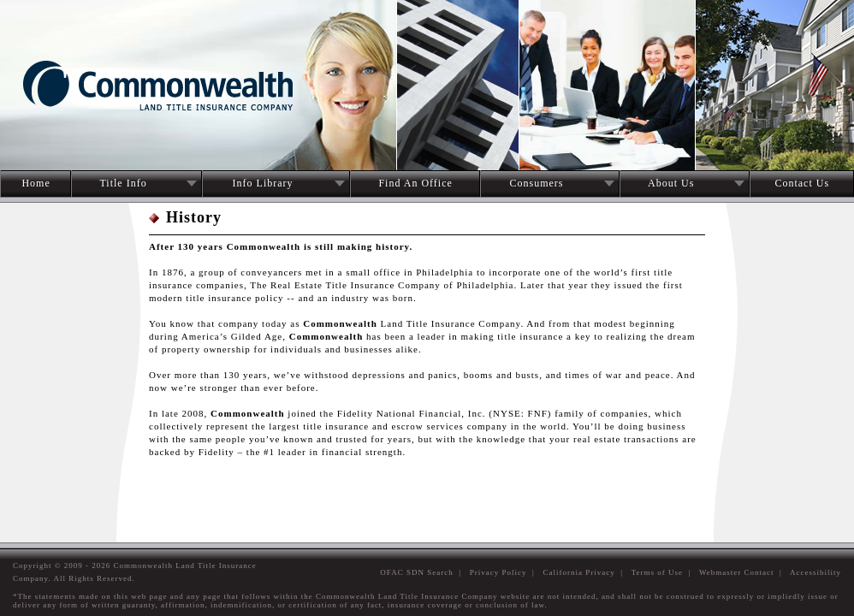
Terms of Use (657, 572)
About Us (671, 183)
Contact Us (802, 183)
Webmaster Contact (737, 572)
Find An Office (415, 183)
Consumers (536, 183)
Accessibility (815, 572)
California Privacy (579, 572)
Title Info (123, 183)
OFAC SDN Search (416, 572)
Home (36, 183)
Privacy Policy (498, 572)
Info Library (263, 183)
